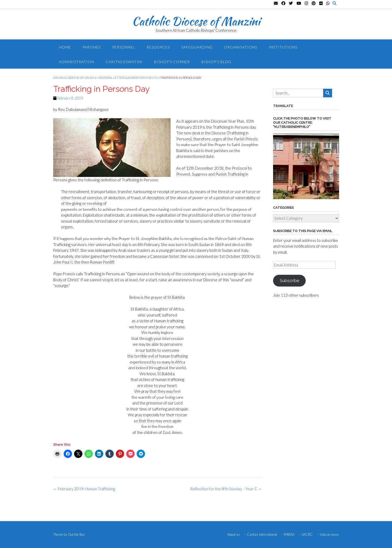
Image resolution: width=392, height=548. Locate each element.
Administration (77, 62)
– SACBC (306, 535)
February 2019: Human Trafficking (84, 489)
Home (65, 47)
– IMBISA (288, 535)
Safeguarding (197, 47)
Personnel (124, 47)
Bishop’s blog (216, 62)
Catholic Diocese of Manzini (196, 21)
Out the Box (76, 534)
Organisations (241, 47)
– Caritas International (261, 535)
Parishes (92, 47)
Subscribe (290, 281)
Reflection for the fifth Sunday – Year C (226, 489)
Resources (158, 47)
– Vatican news (328, 535)
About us (234, 535)
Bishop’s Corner (172, 62)
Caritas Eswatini (124, 62)
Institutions (283, 47)
